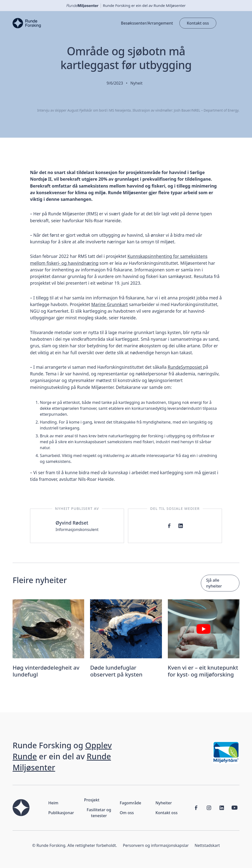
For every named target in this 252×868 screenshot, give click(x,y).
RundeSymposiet (185, 367)
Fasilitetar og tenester (99, 813)
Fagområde (131, 803)
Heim (53, 803)
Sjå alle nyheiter (214, 583)
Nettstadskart (207, 845)
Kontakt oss (198, 23)
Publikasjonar (61, 813)
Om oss (127, 813)
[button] (228, 23)
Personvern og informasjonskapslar (156, 845)
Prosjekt (92, 800)
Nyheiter (164, 803)
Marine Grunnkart (110, 304)
